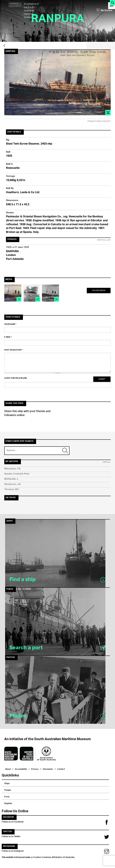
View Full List (104, 240)
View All (107, 462)
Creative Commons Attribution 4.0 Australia (54, 857)
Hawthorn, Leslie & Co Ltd (23, 193)
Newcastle (13, 168)
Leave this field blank (16, 378)
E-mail (8, 337)
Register (8, 803)
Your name (10, 324)
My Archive (105, 10)
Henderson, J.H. (13, 484)
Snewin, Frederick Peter (17, 474)
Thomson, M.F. (12, 489)
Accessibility (21, 769)
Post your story (14, 350)
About (8, 769)
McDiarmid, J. (11, 479)
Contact (61, 769)
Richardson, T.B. (12, 469)
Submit (102, 379)
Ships (7, 783)
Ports (7, 796)
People (8, 790)
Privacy (35, 769)
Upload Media (99, 290)
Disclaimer (48, 769)
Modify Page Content (99, 121)
